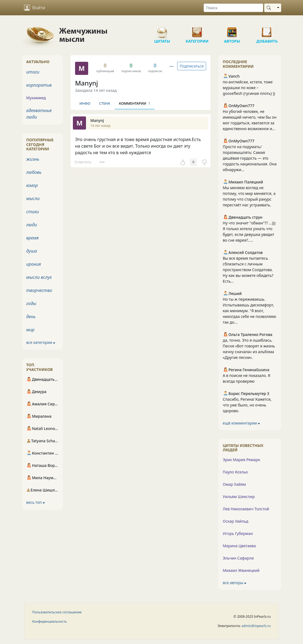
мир (30, 330)
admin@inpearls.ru (256, 626)
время (32, 238)
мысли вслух (39, 277)
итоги (33, 72)
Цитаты (162, 30)
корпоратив (39, 85)
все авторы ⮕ (234, 583)
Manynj (87, 83)
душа (32, 251)
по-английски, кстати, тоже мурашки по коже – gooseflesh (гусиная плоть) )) (249, 88)
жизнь (33, 159)
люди (32, 225)
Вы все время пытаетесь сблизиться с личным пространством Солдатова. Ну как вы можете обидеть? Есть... (248, 270)
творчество (39, 290)
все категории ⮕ (41, 342)
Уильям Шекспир (239, 497)
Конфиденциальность (50, 621)
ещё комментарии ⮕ (241, 423)
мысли (33, 198)
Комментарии (135, 103)
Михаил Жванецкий (241, 570)
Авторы (232, 30)
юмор (32, 185)
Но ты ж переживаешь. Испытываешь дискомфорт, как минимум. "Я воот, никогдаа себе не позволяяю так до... (249, 311)
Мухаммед (36, 98)
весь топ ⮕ (35, 502)
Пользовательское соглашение (57, 612)
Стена (105, 103)
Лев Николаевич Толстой (246, 509)
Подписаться (192, 66)
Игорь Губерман (238, 533)
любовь (34, 172)
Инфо (85, 103)
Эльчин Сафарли (238, 558)
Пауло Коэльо (235, 472)
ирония (34, 264)
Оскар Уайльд (235, 521)
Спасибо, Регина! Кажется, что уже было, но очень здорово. (247, 405)
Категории (197, 30)
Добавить (267, 30)
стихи (33, 212)
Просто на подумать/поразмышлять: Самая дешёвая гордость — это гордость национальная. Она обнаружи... (250, 158)
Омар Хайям (234, 484)
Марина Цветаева (239, 546)
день (31, 317)
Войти (35, 8)
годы (31, 303)
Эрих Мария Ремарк (241, 460)
